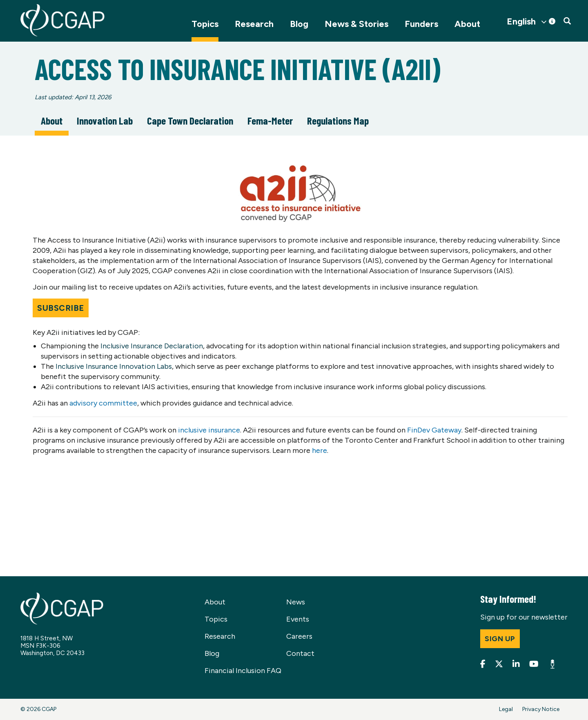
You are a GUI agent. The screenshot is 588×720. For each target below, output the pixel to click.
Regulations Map (338, 120)
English (521, 22)
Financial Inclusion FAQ (243, 671)
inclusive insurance (209, 430)
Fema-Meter (270, 120)
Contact (300, 653)
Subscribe (61, 308)
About (467, 24)
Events (298, 619)
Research (254, 24)
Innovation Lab (105, 120)
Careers (299, 636)
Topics (205, 24)
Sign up (500, 639)
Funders (421, 24)
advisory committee (103, 403)
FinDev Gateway (434, 430)
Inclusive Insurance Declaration (152, 346)
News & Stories (356, 24)
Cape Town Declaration (190, 120)
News (296, 602)
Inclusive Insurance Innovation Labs (114, 366)
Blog (299, 24)
